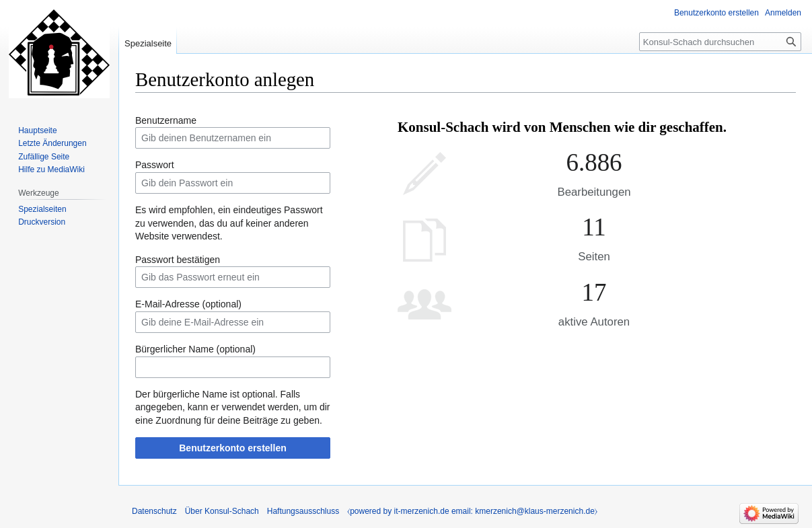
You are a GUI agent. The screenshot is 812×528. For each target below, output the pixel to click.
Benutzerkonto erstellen (232, 448)
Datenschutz (154, 511)
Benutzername (166, 120)
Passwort (155, 165)
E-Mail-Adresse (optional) (188, 304)
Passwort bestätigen (178, 260)
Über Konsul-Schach (222, 511)
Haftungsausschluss (303, 511)
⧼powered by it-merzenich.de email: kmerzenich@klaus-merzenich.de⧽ (472, 511)
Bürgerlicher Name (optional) (195, 349)
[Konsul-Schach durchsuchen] (720, 42)
